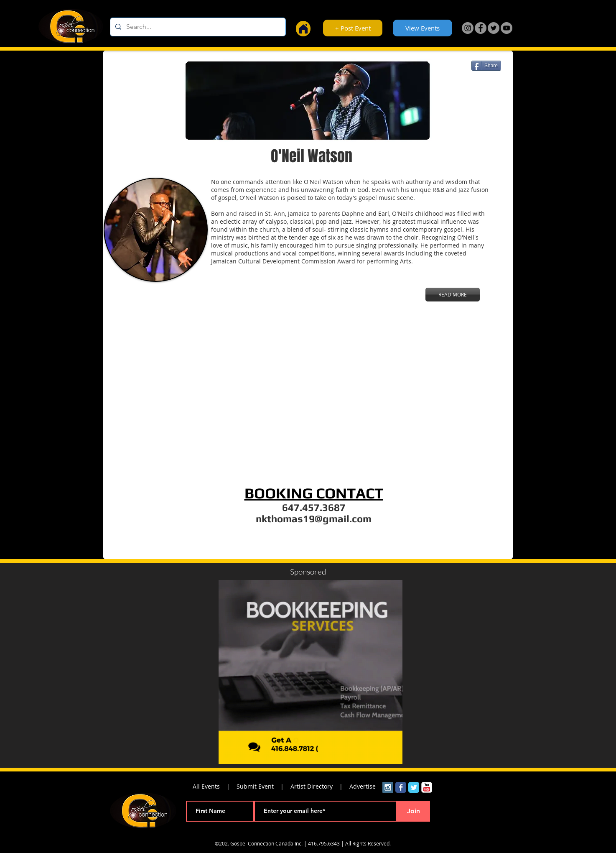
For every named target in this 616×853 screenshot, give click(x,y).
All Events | (215, 786)
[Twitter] (494, 28)
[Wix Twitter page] (414, 787)
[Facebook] (481, 28)
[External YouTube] (310, 397)
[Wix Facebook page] (401, 787)
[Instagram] (468, 28)
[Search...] (197, 27)
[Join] (413, 811)
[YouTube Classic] (427, 787)
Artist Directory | (320, 786)
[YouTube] (507, 28)
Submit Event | (263, 786)
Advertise (363, 786)
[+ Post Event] (353, 28)
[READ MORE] (453, 295)
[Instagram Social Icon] (388, 787)
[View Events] (423, 28)
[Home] (303, 29)
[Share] (486, 66)
